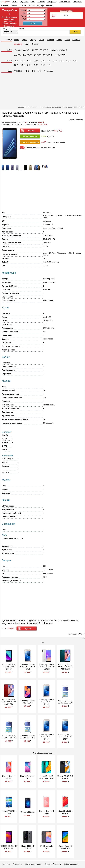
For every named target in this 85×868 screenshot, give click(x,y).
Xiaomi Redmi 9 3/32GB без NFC (46, 777)
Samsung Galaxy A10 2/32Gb (28, 702)
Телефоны (5, 2)
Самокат (23, 6)
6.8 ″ (36, 65)
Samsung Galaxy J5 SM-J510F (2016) (46, 737)
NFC (27, 71)
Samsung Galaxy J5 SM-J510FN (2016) (65, 737)
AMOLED (18, 71)
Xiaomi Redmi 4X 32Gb (46, 812)
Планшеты (77, 2)
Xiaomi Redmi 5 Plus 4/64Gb (65, 847)
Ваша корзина (66, 11)
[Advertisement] (42, 90)
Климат (14, 6)
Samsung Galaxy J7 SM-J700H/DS (9, 737)
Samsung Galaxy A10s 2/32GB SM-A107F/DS (9, 702)
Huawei (50, 40)
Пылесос (4, 6)
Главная (6, 864)
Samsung (18, 44)
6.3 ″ (68, 61)
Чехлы (15, 2)
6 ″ (49, 61)
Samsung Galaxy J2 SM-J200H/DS (65, 702)
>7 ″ (49, 65)
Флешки (50, 6)
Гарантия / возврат (53, 864)
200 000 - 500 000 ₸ (43, 55)
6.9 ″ (43, 65)
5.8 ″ (36, 61)
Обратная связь (71, 864)
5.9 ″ (43, 61)
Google (33, 40)
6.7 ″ (29, 65)
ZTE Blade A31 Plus (46, 847)
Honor (42, 40)
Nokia (67, 40)
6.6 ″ (22, 65)
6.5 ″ (16, 65)
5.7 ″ (29, 61)
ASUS (16, 40)
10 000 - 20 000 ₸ (22, 50)
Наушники (24, 2)
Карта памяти (64, 2)
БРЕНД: (9, 40)
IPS (33, 71)
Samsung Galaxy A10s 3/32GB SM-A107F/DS (65, 667)
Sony (27, 44)
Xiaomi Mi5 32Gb (28, 812)
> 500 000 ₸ (60, 55)
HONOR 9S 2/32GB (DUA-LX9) (9, 847)
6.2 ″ (62, 61)
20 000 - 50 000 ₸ (40, 50)
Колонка (41, 2)
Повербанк (52, 2)
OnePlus (76, 40)
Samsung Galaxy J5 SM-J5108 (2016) (46, 702)
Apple (24, 40)
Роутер (32, 6)
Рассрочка (17, 864)
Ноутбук (41, 6)
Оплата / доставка (33, 864)
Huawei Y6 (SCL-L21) (9, 812)
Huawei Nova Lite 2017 (28, 777)
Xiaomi (35, 44)
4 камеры (48, 71)
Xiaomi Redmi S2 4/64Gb (65, 812)
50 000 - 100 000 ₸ (59, 50)
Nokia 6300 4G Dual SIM (28, 847)
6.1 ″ (55, 61)
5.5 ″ (16, 61)
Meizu (59, 40)
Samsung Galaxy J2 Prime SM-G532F (9, 667)
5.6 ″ (22, 61)
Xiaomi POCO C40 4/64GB (65, 777)
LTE (40, 71)
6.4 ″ (75, 61)
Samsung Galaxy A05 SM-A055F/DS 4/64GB (47, 667)
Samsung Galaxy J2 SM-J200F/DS (28, 737)
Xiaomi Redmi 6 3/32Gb (9, 777)
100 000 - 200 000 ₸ (23, 55)
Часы (33, 2)
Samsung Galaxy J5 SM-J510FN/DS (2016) (28, 667)
